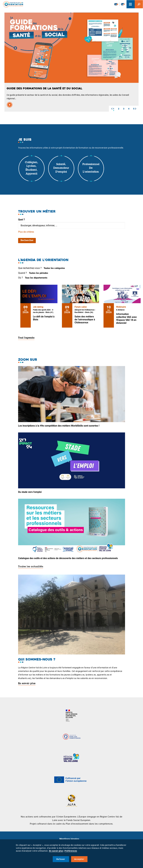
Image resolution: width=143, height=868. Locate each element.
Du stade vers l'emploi (30, 492)
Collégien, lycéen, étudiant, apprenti (31, 168)
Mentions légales (69, 839)
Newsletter (116, 4)
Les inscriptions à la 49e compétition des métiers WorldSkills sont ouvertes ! (59, 426)
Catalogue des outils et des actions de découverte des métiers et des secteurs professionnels (68, 558)
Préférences (71, 851)
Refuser (61, 859)
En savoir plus (27, 684)
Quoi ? (21, 220)
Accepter (79, 859)
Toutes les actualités (31, 567)
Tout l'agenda (26, 338)
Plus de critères (26, 232)
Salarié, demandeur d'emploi (61, 168)
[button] (112, 109)
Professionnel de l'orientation (91, 168)
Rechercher (27, 240)
